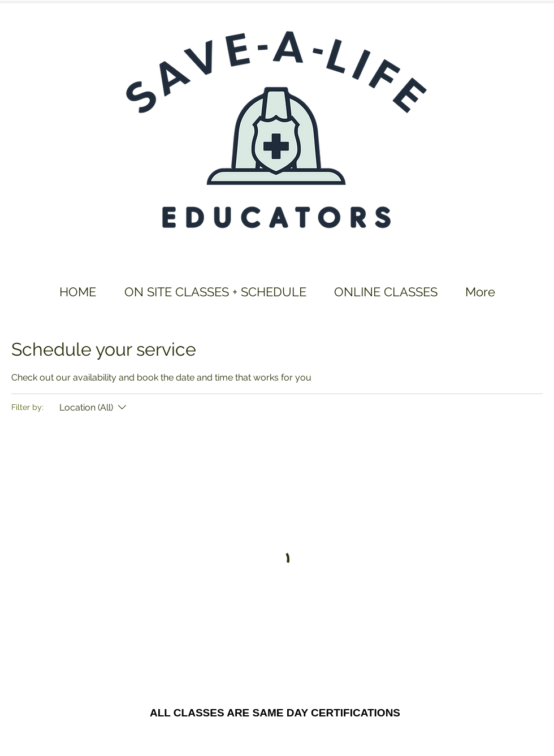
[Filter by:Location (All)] (94, 408)
